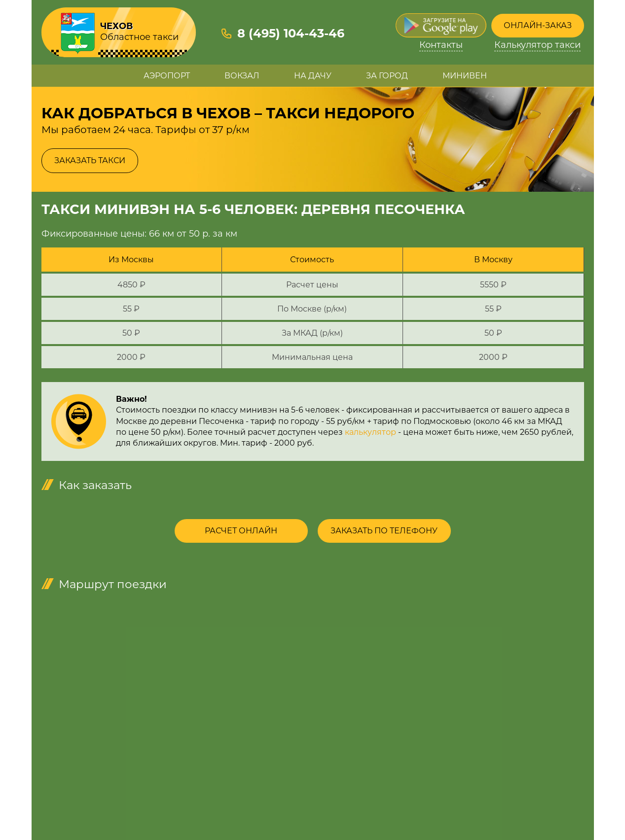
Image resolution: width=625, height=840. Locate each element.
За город (387, 76)
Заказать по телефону (384, 531)
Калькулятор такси (537, 45)
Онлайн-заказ (538, 25)
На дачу (313, 76)
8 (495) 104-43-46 (291, 33)
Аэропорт (167, 76)
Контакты (441, 45)
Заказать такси (90, 160)
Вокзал (242, 76)
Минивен (465, 76)
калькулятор (370, 432)
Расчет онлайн (241, 531)
